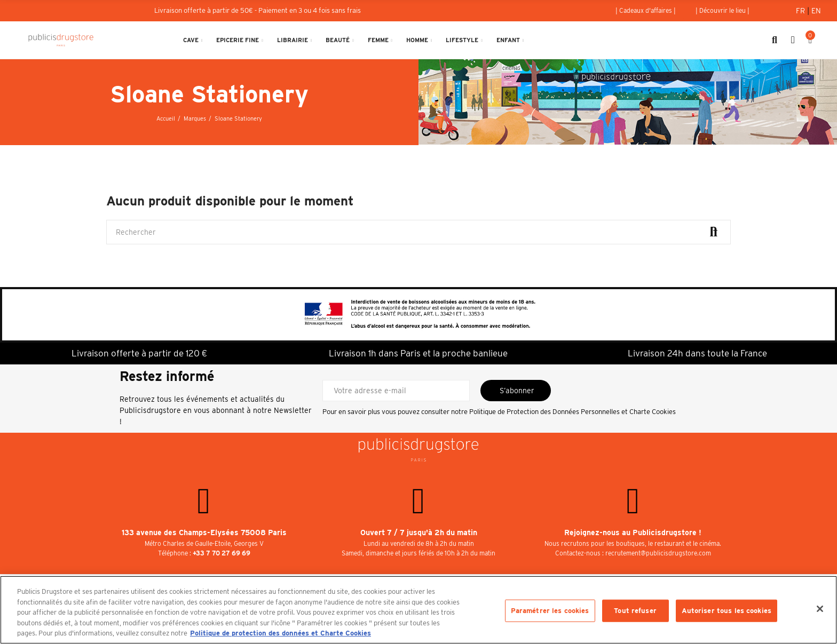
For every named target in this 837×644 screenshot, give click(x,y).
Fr (802, 11)
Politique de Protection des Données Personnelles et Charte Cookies (573, 412)
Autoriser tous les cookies (727, 611)
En (816, 11)
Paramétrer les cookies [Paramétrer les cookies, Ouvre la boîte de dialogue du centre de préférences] (550, 611)
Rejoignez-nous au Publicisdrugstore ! (633, 532)
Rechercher (714, 232)
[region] (418, 610)
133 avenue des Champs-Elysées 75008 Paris (204, 532)
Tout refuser (635, 611)
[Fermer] (820, 609)
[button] (646, 11)
